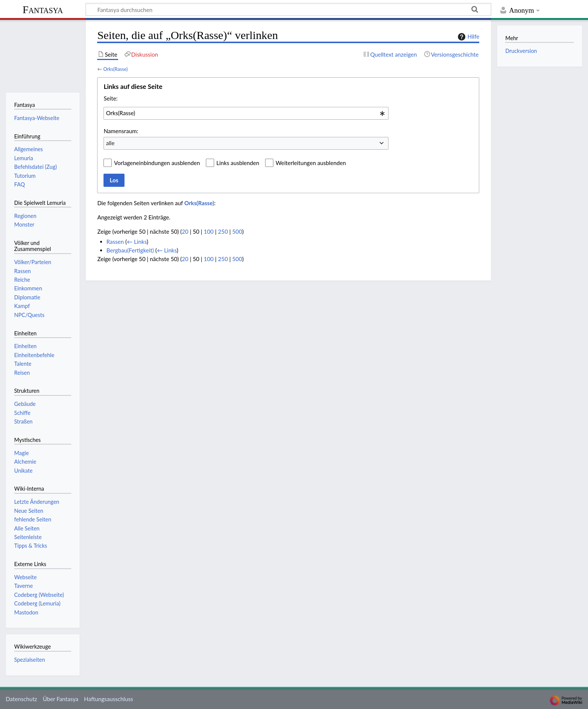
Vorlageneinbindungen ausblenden (157, 163)
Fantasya (43, 10)
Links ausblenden (238, 163)
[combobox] (246, 113)
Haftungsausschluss (109, 699)
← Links (137, 242)
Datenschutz (21, 699)
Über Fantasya (61, 699)
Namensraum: (121, 131)
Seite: (110, 98)
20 (185, 231)
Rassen (115, 242)
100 (208, 231)
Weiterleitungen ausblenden (311, 163)
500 (237, 231)
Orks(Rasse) (115, 69)
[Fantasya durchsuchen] (288, 9)
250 (223, 231)
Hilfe (468, 37)
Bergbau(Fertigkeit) (130, 250)
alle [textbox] (110, 143)
